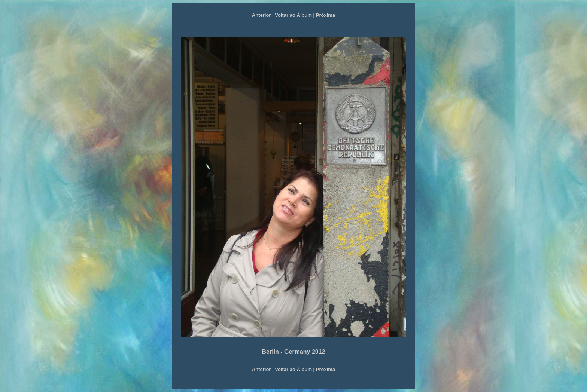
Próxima (326, 15)
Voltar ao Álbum (293, 15)
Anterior (261, 15)
